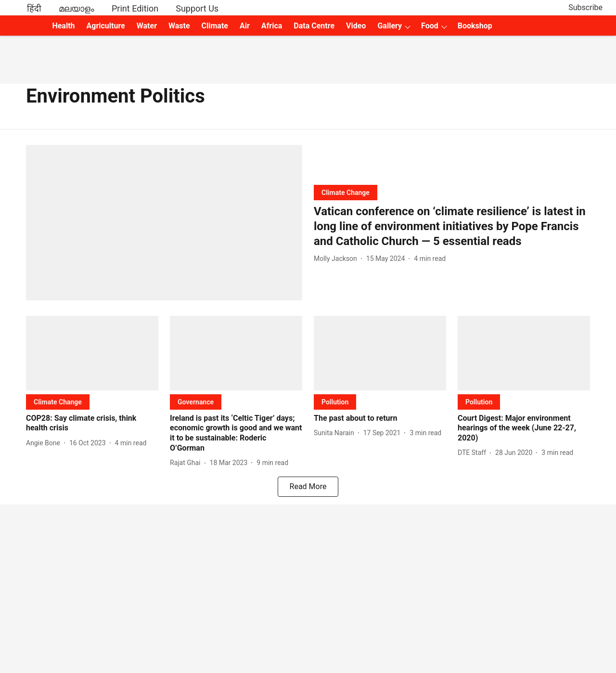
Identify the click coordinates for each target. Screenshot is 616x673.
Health (63, 26)
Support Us (197, 8)
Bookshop (475, 26)
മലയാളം (77, 8)
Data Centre (314, 26)
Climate (215, 26)
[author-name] (337, 259)
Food (430, 26)
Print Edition (135, 8)
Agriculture (106, 26)
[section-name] (346, 192)
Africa (272, 26)
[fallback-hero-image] (164, 223)
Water (147, 26)
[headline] (452, 227)
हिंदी (34, 8)
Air (245, 26)
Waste (179, 26)
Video (356, 26)
